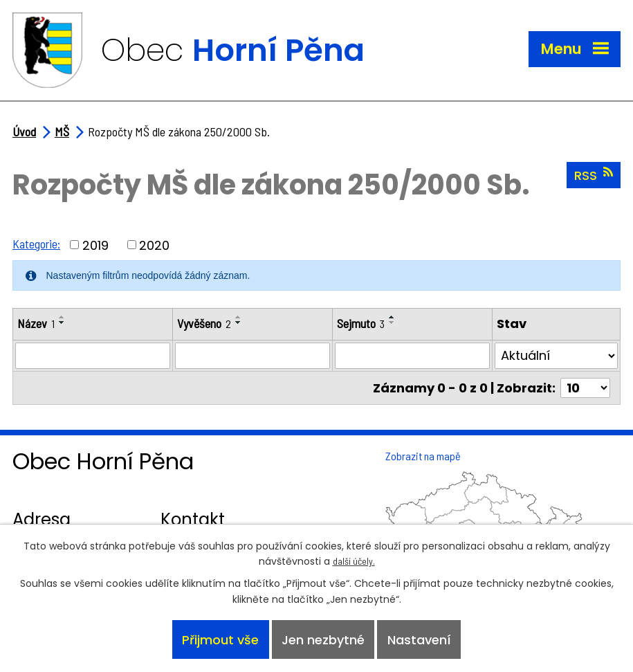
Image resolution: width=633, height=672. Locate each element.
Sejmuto (361, 323)
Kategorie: (36, 244)
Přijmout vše (220, 640)
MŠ (62, 131)
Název (36, 323)
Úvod (24, 131)
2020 (154, 245)
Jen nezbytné (323, 640)
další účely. (354, 561)
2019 (95, 245)
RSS (594, 175)
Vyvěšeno (204, 323)
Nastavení (419, 640)
